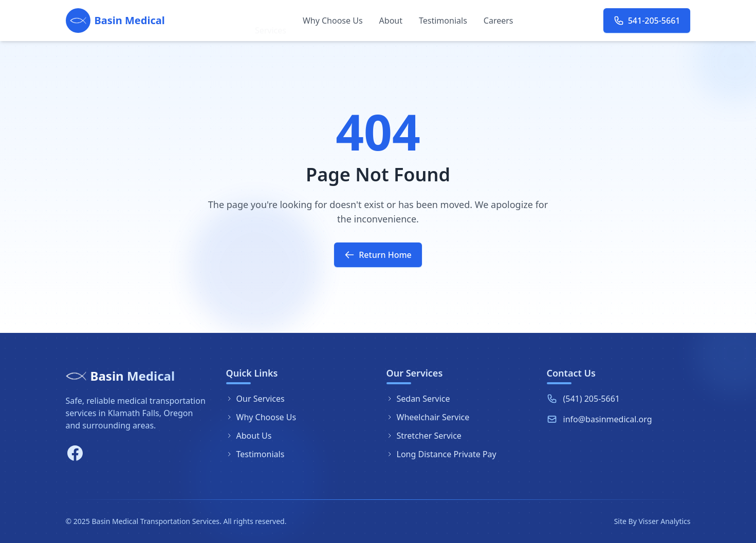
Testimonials (443, 22)
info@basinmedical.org (608, 419)
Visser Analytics (664, 521)
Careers (499, 21)
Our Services (255, 399)
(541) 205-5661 (592, 399)
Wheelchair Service (428, 417)
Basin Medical (133, 376)
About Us (249, 436)
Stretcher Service (424, 436)
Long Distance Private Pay (441, 454)
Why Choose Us (333, 21)
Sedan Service (418, 399)
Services (271, 21)
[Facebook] (75, 453)
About (391, 21)
